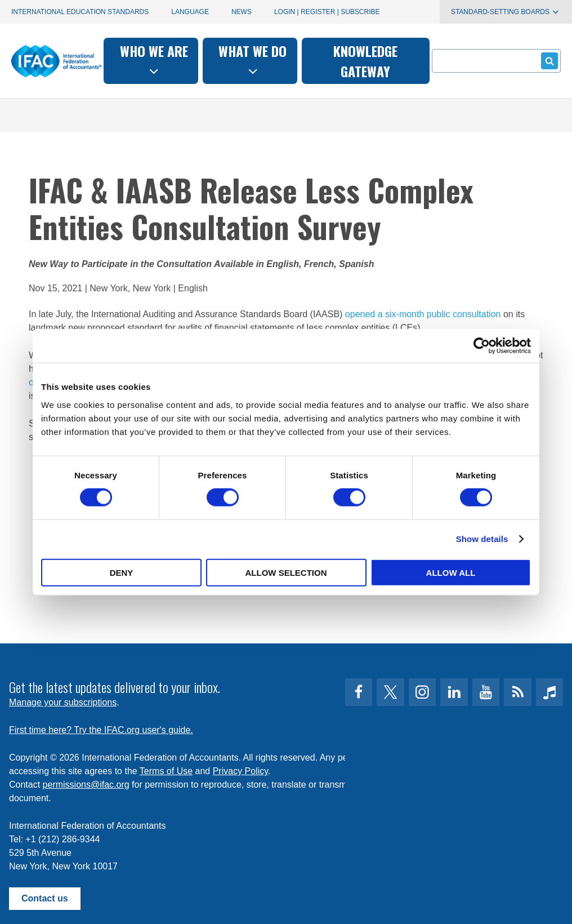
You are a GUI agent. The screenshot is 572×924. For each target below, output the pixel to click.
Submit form (548, 61)
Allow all (451, 572)
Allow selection (286, 572)
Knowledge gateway (365, 61)
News (242, 12)
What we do (253, 59)
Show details (482, 539)
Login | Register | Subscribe (327, 12)
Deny (122, 572)
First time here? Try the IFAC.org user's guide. (101, 730)
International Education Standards (80, 12)
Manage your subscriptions (63, 702)
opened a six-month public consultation (423, 314)
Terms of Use (166, 771)
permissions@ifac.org (86, 785)
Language (190, 12)
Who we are (154, 59)
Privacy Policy (240, 771)
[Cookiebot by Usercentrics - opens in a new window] (482, 346)
